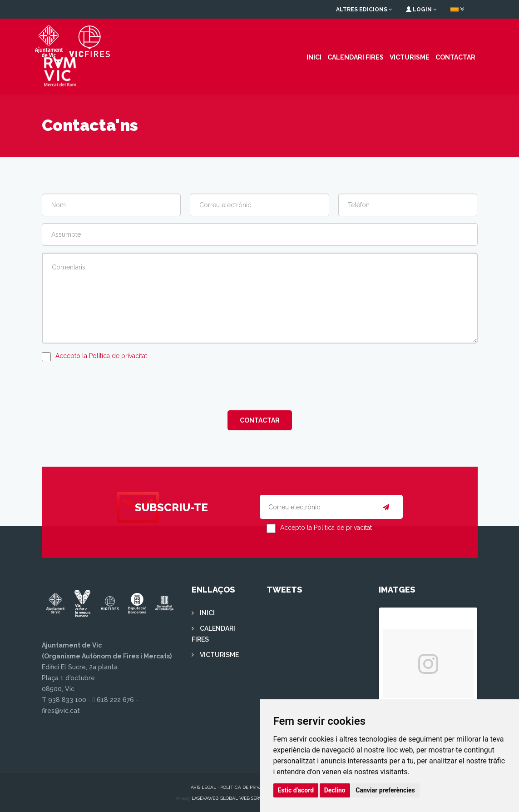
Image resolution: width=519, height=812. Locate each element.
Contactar (455, 57)
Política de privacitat (248, 786)
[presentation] (111, 385)
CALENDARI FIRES (356, 57)
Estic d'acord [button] (296, 790)
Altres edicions (364, 10)
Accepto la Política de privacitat (101, 355)
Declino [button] (335, 790)
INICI (314, 57)
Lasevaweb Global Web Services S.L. (236, 797)
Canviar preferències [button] (385, 790)
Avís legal (203, 786)
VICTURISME (410, 57)
